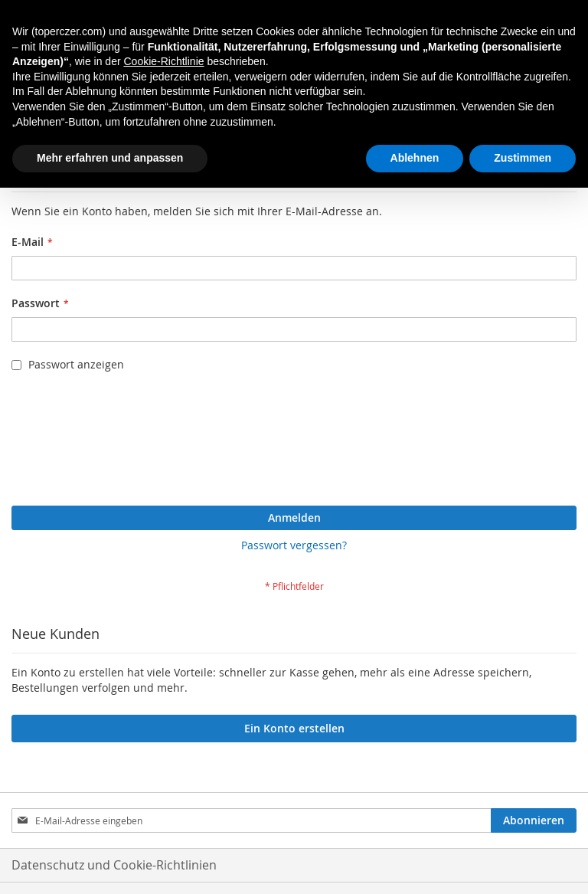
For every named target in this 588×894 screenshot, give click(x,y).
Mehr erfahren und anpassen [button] (110, 158)
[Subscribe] (534, 820)
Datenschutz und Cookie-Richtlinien (114, 865)
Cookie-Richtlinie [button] (163, 61)
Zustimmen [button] (523, 158)
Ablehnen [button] (415, 158)
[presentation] (74, 443)
